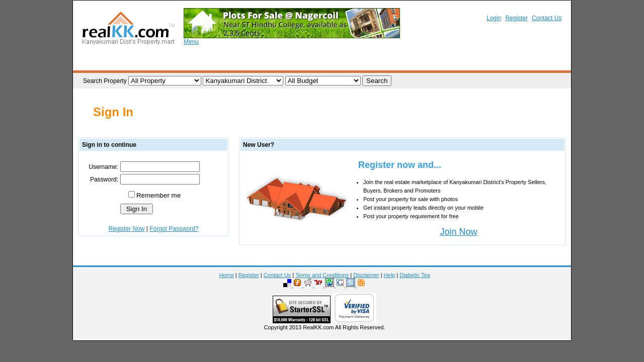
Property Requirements (249, 62)
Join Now (458, 232)
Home (226, 275)
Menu (191, 42)
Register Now (126, 229)
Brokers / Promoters (448, 62)
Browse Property (110, 62)
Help (390, 275)
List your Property (175, 62)
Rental (501, 62)
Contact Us (547, 18)
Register (516, 18)
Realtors (391, 62)
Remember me (158, 195)
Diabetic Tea (415, 275)
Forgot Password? (174, 229)
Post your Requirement (331, 62)
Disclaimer (366, 275)
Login (494, 18)
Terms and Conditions (322, 275)
